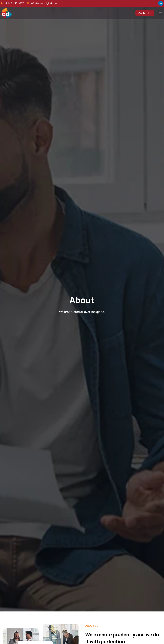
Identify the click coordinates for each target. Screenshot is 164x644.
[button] (160, 13)
